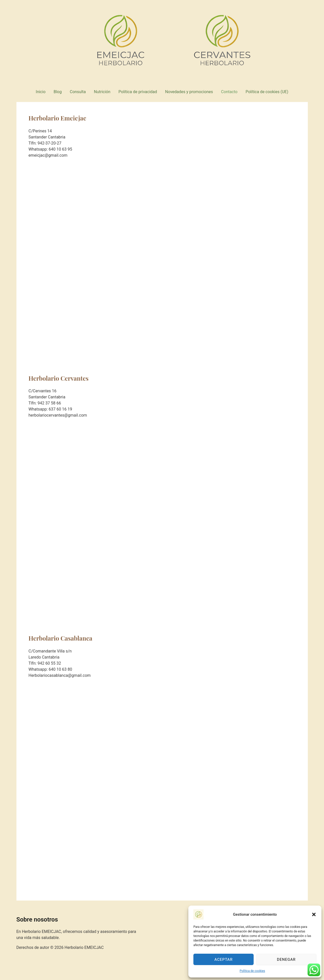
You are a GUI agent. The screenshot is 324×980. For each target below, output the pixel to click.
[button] (314, 914)
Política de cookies (252, 971)
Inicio (40, 92)
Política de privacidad (138, 92)
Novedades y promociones (189, 92)
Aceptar (224, 959)
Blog (58, 92)
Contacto (229, 92)
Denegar (286, 959)
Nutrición (102, 92)
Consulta (78, 92)
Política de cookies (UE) (267, 92)
